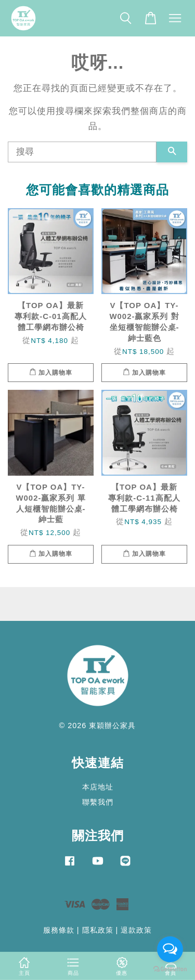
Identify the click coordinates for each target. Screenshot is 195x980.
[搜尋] (82, 152)
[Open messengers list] (170, 949)
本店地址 (98, 787)
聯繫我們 (98, 802)
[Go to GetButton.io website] (170, 969)
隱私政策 (98, 930)
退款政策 (136, 930)
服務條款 (59, 930)
